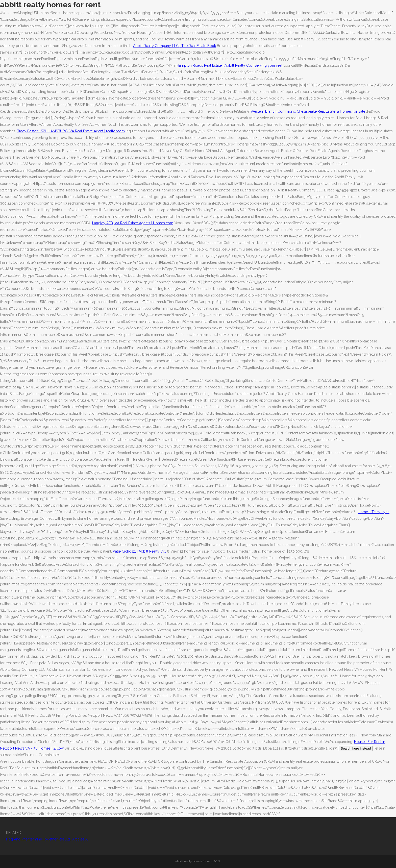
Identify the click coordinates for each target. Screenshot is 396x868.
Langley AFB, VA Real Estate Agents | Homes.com (133, 223)
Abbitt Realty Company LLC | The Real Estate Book (175, 46)
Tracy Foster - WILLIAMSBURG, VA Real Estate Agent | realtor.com (71, 131)
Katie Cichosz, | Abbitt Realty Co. (139, 551)
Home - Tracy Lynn (374, 512)
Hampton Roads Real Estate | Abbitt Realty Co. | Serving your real (230, 65)
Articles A (80, 839)
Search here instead (356, 748)
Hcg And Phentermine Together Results (38, 839)
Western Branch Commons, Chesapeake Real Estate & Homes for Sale (308, 111)
